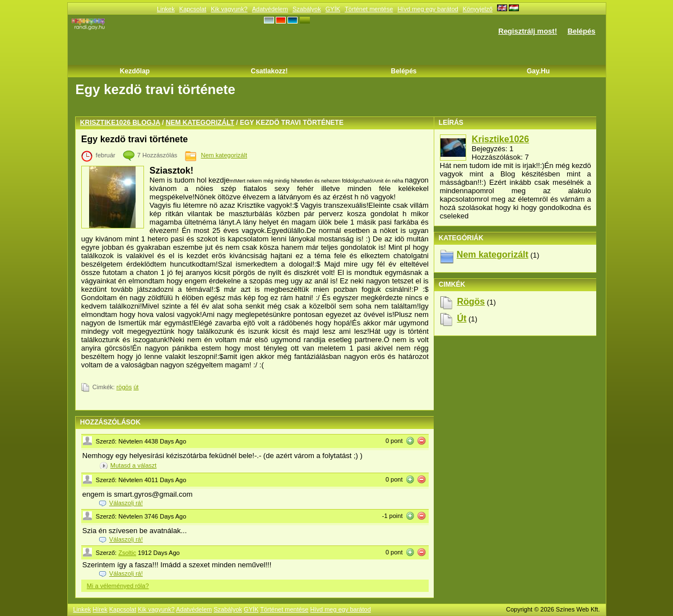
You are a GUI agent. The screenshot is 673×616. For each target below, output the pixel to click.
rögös (124, 387)
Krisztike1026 (500, 139)
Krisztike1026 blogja (120, 123)
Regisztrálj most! (528, 31)
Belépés (582, 31)
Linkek (166, 9)
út (136, 387)
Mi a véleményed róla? (118, 586)
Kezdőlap (135, 71)
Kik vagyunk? (229, 9)
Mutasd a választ (134, 465)
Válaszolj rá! (126, 503)
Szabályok (307, 9)
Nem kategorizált (200, 123)
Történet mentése (369, 9)
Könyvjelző (478, 9)
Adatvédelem (270, 9)
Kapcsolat (193, 9)
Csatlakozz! (269, 71)
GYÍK (333, 9)
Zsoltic (127, 553)
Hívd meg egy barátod (428, 9)
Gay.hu (538, 71)
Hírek (100, 609)
